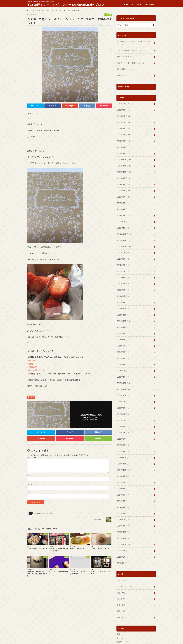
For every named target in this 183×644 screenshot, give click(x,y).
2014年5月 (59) (122, 486)
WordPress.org (122, 631)
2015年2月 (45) (122, 432)
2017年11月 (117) (123, 234)
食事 (121, 599)
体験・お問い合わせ (36, 370)
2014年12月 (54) (123, 444)
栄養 (121, 587)
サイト (30, 493)
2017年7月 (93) (122, 258)
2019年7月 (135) (123, 114)
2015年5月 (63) (122, 414)
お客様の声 (32, 367)
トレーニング (124, 569)
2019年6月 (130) (123, 120)
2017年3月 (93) (122, 282)
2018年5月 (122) (123, 198)
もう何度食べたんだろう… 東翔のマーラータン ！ (135, 43)
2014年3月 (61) (122, 498)
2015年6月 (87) (122, 408)
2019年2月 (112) (123, 144)
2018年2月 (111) (123, 216)
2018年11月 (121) (123, 162)
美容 (121, 593)
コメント (32, 458)
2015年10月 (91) (123, 384)
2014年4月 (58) (122, 492)
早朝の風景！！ (126, 68)
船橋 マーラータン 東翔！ (130, 62)
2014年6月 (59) (122, 480)
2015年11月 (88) (123, 378)
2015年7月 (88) (122, 402)
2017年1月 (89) (122, 294)
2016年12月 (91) (123, 300)
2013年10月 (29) (123, 528)
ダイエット (123, 563)
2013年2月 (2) (122, 540)
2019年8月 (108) (123, 108)
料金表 (139, 4)
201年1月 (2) (122, 546)
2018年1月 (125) (123, 222)
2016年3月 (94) (122, 354)
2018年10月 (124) (123, 168)
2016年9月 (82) (122, 318)
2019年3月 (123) (123, 138)
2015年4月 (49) (122, 420)
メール (31, 484)
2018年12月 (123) (123, 156)
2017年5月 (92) (122, 270)
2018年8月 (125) (123, 180)
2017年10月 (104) (123, 240)
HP (132, 4)
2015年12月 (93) (123, 372)
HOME (125, 4)
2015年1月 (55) (122, 438)
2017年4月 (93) (122, 276)
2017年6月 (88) (122, 264)
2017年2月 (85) (122, 288)
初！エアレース (126, 56)
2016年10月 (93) (123, 312)
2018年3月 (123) (123, 210)
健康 (121, 575)
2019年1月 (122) (123, 150)
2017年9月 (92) (122, 246)
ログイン (120, 619)
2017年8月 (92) (122, 252)
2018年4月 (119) (123, 204)
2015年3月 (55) (122, 426)
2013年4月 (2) (122, 534)
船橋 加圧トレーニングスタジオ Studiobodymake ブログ (66, 5)
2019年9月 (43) (122, 102)
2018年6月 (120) (123, 192)
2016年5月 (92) (122, 342)
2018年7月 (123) (123, 186)
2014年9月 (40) (122, 462)
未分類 (32, 397)
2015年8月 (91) (122, 396)
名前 (30, 476)
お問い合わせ (149, 4)
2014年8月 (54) (122, 468)
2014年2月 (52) (122, 504)
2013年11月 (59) (123, 522)
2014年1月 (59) (122, 510)
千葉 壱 (123, 74)
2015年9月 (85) (122, 390)
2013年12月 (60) (123, 516)
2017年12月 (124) (123, 228)
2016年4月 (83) (122, 348)
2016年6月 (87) (122, 336)
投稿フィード (121, 623)
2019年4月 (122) (123, 132)
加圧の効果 (32, 360)
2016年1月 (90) (122, 366)
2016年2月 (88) (122, 360)
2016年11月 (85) (123, 306)
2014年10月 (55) (123, 456)
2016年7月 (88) (122, 330)
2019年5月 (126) (123, 126)
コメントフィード (123, 627)
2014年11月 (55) (123, 450)
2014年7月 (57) (122, 474)
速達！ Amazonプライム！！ (131, 50)
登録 (118, 615)
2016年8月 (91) (122, 324)
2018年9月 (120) (123, 174)
